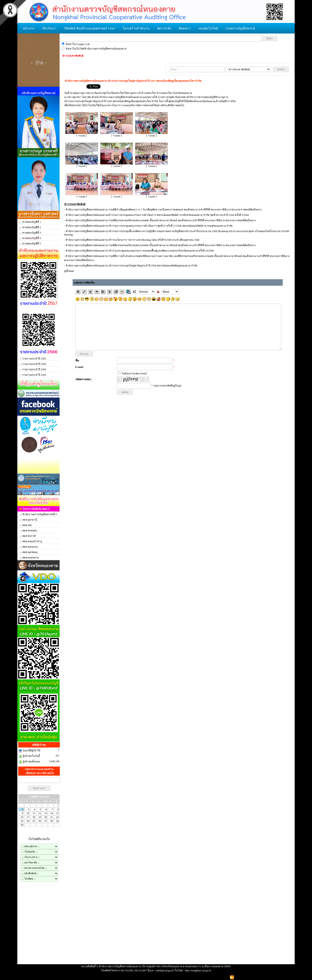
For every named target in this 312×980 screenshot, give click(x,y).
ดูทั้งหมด (69, 271)
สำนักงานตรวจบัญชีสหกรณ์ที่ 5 (40, 514)
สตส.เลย (27, 525)
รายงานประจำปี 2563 (34, 369)
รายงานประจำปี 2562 (34, 375)
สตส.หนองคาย (31, 558)
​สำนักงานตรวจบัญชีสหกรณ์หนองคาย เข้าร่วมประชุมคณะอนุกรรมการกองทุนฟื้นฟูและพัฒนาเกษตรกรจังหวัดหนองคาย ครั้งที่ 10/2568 (140, 251)
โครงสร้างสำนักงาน (136, 28)
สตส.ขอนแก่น (30, 547)
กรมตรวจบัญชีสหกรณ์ (240, 28)
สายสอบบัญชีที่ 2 (32, 227)
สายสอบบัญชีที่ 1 (32, 222)
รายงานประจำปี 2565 (34, 359)
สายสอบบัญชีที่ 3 (32, 233)
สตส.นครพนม (30, 552)
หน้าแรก (29, 28)
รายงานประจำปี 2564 (34, 364)
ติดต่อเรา (185, 28)
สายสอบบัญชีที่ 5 (32, 244)
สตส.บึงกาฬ (29, 536)
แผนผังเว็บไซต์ (208, 28)
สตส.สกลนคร (30, 531)
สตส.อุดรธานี (30, 520)
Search (281, 69)
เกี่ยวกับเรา (49, 28)
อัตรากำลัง (164, 28)
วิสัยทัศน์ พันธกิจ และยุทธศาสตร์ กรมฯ (89, 28)
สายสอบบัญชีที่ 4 (32, 238)
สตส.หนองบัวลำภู (32, 541)
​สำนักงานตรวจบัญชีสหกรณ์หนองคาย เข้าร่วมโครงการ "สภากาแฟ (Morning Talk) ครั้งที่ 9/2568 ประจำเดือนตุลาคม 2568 (132, 240)
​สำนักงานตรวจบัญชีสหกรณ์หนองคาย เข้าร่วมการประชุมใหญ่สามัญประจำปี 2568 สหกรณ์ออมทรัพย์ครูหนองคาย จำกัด (132, 266)
